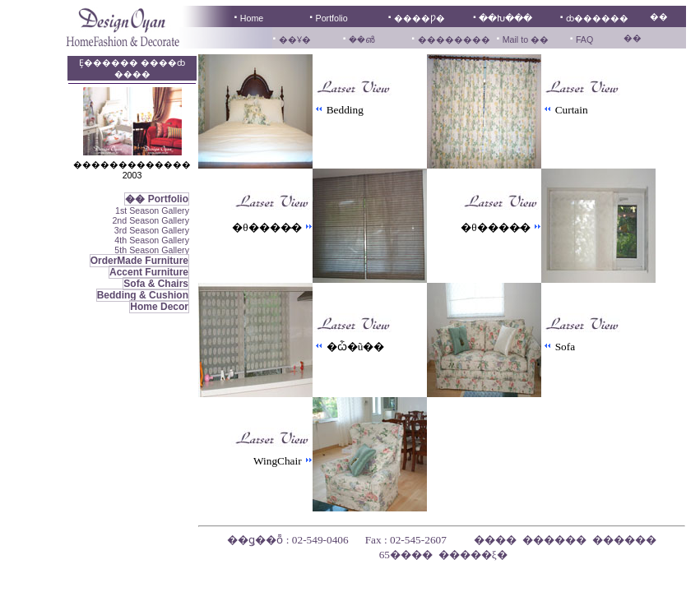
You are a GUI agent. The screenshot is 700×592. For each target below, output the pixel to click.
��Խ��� (505, 18)
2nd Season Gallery (151, 220)
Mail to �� (524, 39)
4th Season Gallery (152, 240)
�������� (454, 39)
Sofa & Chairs (156, 284)
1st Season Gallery (152, 210)
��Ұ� (295, 39)
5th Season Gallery (152, 250)
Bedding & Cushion (143, 295)
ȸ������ (597, 18)
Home (252, 18)
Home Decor (159, 307)
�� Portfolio (157, 199)
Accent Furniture (149, 272)
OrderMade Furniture (139, 261)
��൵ (362, 39)
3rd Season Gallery (152, 230)
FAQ (584, 39)
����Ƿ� (420, 18)
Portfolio (332, 18)
